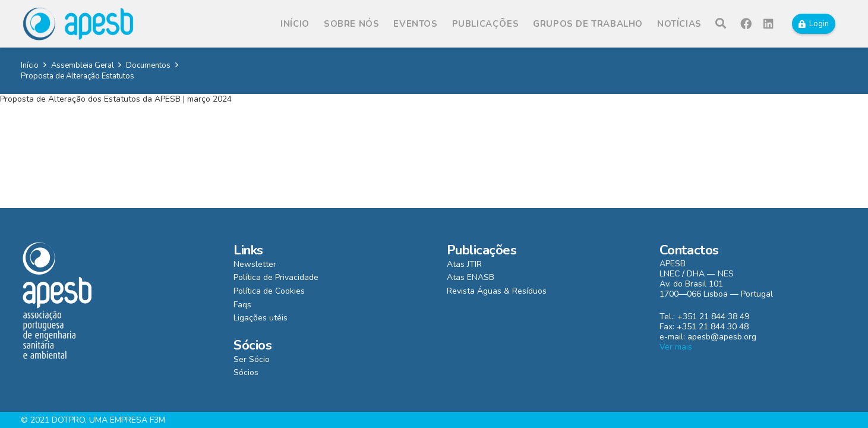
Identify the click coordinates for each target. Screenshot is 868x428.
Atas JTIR (464, 264)
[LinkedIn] (769, 24)
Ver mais (676, 347)
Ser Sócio (252, 359)
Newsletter (255, 264)
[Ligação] (78, 24)
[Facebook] (746, 24)
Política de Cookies (269, 291)
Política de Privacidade (276, 277)
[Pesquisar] (721, 23)
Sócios (246, 372)
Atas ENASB (471, 277)
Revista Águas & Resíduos (497, 291)
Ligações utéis (261, 318)
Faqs (242, 305)
